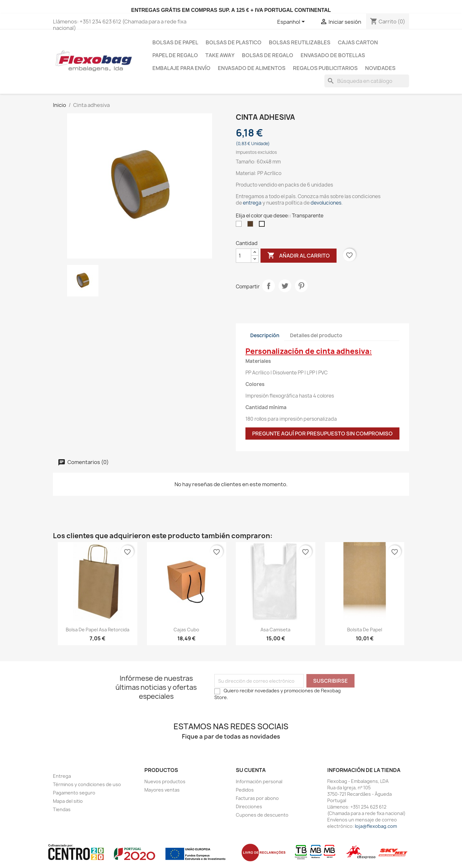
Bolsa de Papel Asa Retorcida (98, 630)
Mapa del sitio (68, 801)
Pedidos (245, 790)
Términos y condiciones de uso (87, 784)
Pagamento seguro (74, 793)
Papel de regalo (175, 55)
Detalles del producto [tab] (316, 335)
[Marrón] (252, 225)
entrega (252, 203)
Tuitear (285, 286)
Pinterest (301, 286)
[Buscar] (367, 81)
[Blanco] (240, 225)
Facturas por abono (257, 798)
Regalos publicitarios (325, 68)
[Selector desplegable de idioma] (292, 22)
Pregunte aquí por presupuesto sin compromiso (322, 434)
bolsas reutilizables (300, 42)
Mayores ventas (162, 790)
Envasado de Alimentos (252, 68)
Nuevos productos (165, 781)
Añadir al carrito (299, 256)
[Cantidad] (244, 256)
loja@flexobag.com (376, 826)
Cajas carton (358, 42)
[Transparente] (263, 225)
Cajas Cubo (186, 630)
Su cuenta (251, 770)
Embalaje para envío (181, 68)
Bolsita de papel (365, 630)
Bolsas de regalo (268, 55)
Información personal (259, 781)
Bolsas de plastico (234, 42)
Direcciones (249, 807)
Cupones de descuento (262, 815)
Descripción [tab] (265, 335)
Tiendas (62, 809)
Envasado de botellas (333, 55)
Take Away (220, 55)
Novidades (380, 68)
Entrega (62, 776)
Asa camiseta (275, 630)
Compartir (269, 286)
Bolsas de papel (175, 42)
